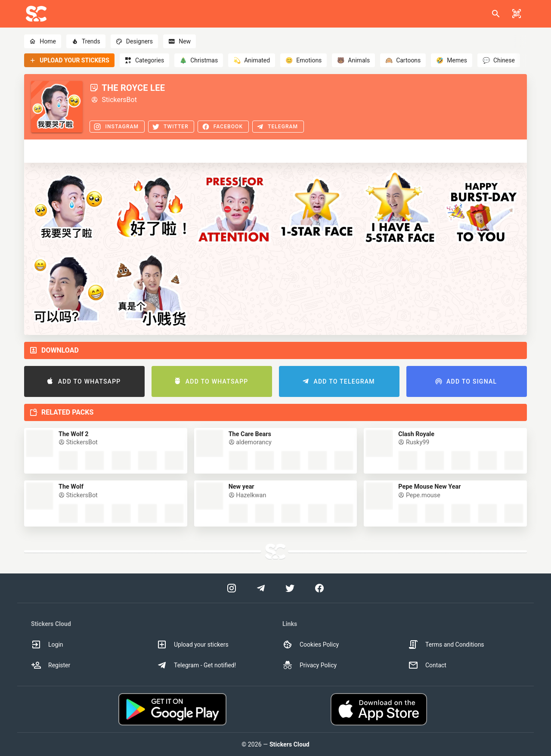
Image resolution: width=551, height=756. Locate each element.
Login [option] (47, 644)
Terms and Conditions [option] (446, 644)
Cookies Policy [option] (311, 644)
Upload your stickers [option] (193, 644)
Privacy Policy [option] (310, 665)
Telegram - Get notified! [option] (196, 665)
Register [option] (51, 665)
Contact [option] (427, 665)
